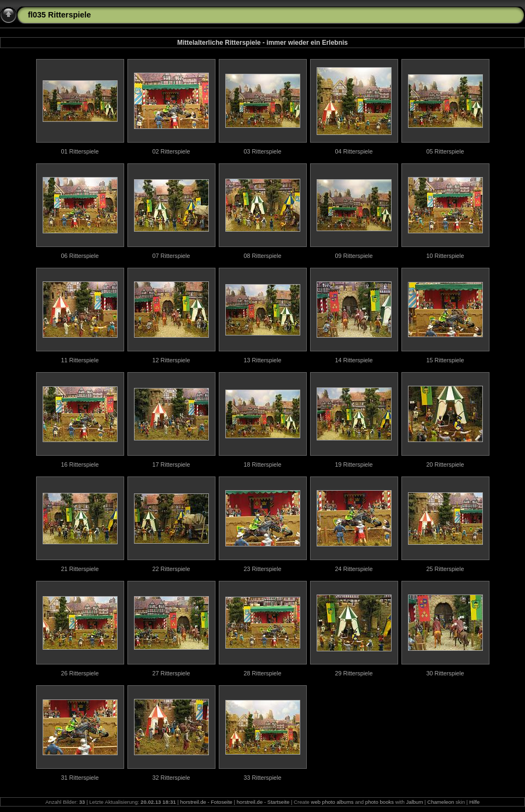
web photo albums (332, 802)
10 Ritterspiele (445, 256)
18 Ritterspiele (262, 464)
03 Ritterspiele (262, 151)
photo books (380, 802)
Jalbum (415, 802)
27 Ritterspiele (171, 673)
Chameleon (441, 802)
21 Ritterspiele (80, 569)
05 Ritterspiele (445, 151)
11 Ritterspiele (80, 360)
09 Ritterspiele (354, 256)
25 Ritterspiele (445, 569)
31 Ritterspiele (80, 778)
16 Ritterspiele (80, 464)
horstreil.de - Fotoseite (206, 802)
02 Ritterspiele (171, 151)
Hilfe (474, 802)
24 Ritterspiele (354, 569)
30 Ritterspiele (445, 673)
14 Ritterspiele (354, 360)
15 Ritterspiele (445, 360)
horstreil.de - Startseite (263, 802)
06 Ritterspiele (80, 256)
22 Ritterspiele (171, 569)
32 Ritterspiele (171, 778)
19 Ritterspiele (354, 464)
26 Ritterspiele (80, 673)
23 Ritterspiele (262, 569)
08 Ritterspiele (262, 256)
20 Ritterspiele (445, 464)
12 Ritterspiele (171, 360)
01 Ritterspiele (80, 151)
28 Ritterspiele (262, 673)
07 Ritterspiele (171, 256)
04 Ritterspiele (354, 151)
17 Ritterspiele (171, 464)
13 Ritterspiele (262, 360)
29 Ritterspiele (354, 673)
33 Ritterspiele (262, 778)
